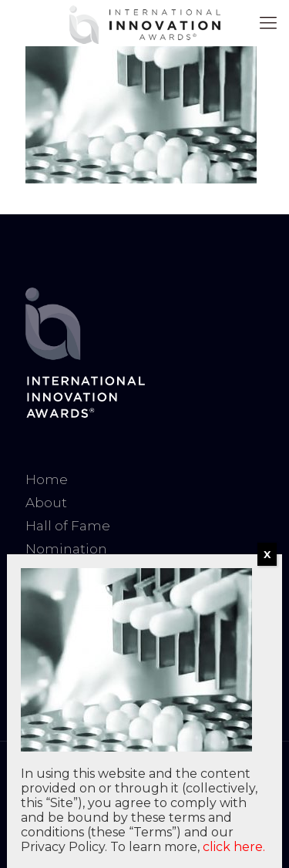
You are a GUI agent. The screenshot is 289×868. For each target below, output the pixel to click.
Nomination (66, 549)
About (46, 503)
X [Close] (267, 554)
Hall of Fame (68, 526)
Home (47, 479)
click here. (234, 847)
